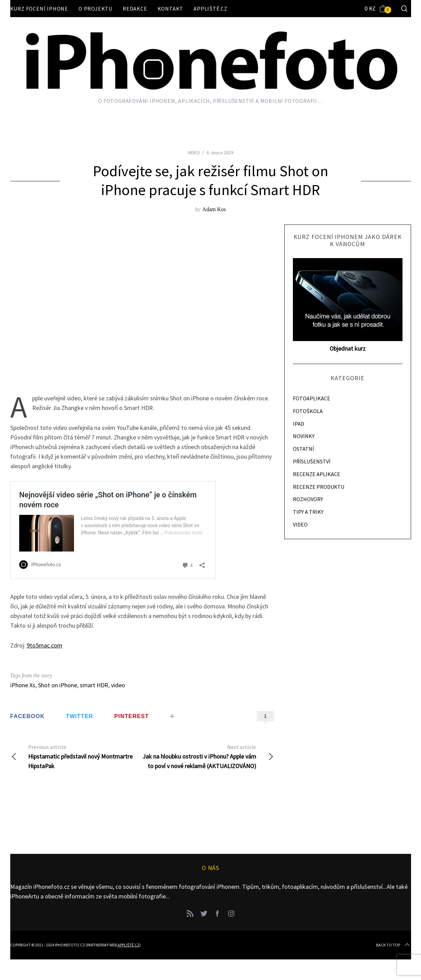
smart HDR (94, 685)
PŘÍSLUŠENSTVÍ (312, 461)
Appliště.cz (210, 9)
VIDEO (194, 153)
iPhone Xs (23, 685)
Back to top (394, 945)
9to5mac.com (45, 645)
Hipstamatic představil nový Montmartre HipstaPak (76, 756)
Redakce (135, 9)
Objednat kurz (348, 348)
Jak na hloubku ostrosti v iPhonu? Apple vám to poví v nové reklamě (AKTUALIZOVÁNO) (208, 756)
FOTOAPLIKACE (312, 398)
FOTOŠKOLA (308, 411)
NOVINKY (304, 436)
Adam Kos (214, 209)
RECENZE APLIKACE (317, 474)
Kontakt (171, 9)
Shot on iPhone (58, 685)
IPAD (299, 424)
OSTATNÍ (304, 449)
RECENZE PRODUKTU (319, 487)
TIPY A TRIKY (308, 512)
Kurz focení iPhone (39, 9)
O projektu (95, 9)
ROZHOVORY (308, 499)
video (118, 685)
